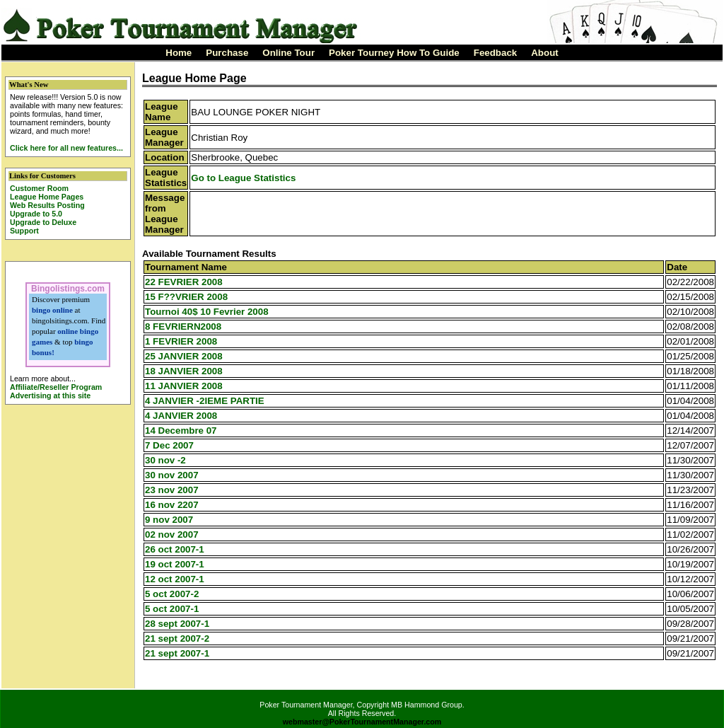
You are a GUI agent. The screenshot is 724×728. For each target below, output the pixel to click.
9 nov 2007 (169, 520)
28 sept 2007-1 (177, 624)
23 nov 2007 (172, 490)
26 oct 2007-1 (175, 549)
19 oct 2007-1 (175, 564)
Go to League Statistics (243, 178)
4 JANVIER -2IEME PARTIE (205, 401)
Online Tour (288, 53)
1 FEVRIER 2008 (181, 341)
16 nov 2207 (172, 505)
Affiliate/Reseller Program (56, 387)
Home (179, 53)
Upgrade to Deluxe (43, 222)
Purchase (227, 53)
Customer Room (39, 188)
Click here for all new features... (66, 148)
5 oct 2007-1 (172, 609)
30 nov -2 (165, 460)
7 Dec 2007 (169, 445)
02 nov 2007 (172, 535)
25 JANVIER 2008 (184, 356)
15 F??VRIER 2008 (186, 297)
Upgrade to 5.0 (36, 214)
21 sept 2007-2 (177, 639)
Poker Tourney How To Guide (394, 53)
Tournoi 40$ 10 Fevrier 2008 (207, 312)
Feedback (496, 53)
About (545, 53)
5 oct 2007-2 (172, 594)
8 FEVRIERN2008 (183, 327)
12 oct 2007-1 (175, 579)
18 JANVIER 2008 (184, 371)
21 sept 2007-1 (177, 653)
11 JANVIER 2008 (184, 386)
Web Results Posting (47, 205)
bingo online (52, 310)
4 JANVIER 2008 (181, 416)
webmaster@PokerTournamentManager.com (362, 722)
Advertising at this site (50, 395)
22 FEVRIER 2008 (184, 282)
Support (24, 231)
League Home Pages (47, 197)
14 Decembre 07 (181, 431)
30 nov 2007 (172, 475)
